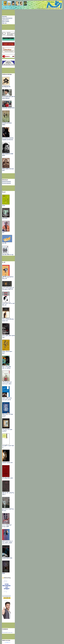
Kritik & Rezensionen (7, 18)
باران (3, 232)
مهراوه (4, 205)
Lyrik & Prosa (5, 20)
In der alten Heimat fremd (8, 108)
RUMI (3, 573)
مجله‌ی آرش (5, 218)
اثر (3, 631)
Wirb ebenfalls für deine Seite (7, 633)
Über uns (4, 23)
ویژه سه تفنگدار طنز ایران (8, 254)
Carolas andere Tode (7, 558)
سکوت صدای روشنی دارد (8, 478)
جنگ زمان (4, 243)
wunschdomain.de (6, 596)
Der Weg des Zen (6, 87)
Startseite (4, 17)
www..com (8, 642)
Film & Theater (6, 21)
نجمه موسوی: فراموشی (7, 462)
